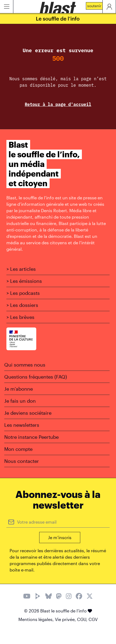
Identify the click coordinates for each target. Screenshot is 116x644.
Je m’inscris (60, 537)
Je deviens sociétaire (28, 413)
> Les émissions (24, 281)
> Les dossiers (22, 305)
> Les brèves (20, 317)
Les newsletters (22, 425)
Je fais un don (20, 401)
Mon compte (18, 449)
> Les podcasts (23, 293)
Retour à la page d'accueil (58, 104)
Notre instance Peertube (31, 437)
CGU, (83, 619)
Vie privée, (66, 619)
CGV (93, 619)
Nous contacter (22, 461)
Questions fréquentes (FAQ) (36, 377)
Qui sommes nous (25, 365)
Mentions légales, (37, 619)
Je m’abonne (19, 389)
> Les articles (21, 269)
